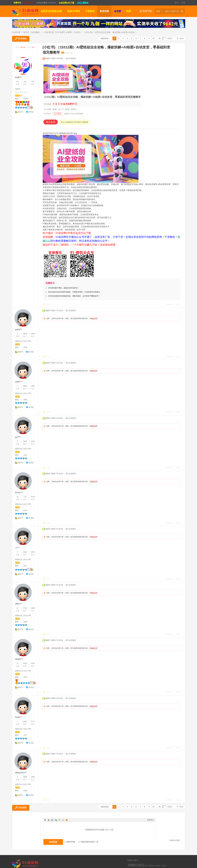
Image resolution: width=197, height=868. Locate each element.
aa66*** (19, 382)
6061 (25, 722)
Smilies (67, 820)
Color (49, 820)
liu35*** (19, 717)
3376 (33, 663)
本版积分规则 (175, 840)
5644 (25, 334)
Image (52, 820)
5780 (25, 608)
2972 (33, 552)
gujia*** (19, 329)
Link (56, 820)
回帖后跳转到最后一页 (88, 842)
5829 (25, 552)
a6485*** (19, 659)
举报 (178, 305)
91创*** (18, 77)
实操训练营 (29, 3)
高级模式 (150, 820)
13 (17, 497)
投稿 (129, 11)
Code (63, 820)
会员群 (118, 11)
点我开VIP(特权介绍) (51, 11)
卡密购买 (90, 11)
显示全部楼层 (71, 58)
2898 (33, 608)
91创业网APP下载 (67, 3)
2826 (33, 334)
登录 (176, 3)
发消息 (31, 112)
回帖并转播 (69, 842)
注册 (183, 3)
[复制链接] (69, 53)
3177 (33, 722)
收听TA (20, 112)
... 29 (158, 38)
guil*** (18, 437)
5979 (25, 441)
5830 (25, 386)
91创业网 (16, 32)
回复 (48, 305)
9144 (33, 497)
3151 (33, 441)
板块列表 (104, 11)
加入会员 (51, 122)
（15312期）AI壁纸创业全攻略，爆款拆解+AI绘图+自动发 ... (110, 32)
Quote (59, 820)
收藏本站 (17, 3)
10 (153, 38)
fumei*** (19, 492)
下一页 (179, 38)
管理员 (18, 89)
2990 (33, 777)
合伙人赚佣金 (83, 3)
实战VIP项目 (74, 11)
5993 (25, 777)
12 (17, 663)
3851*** (19, 604)
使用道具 (169, 305)
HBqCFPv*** (21, 773)
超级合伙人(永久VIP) (23, 341)
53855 (26, 99)
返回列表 (105, 38)
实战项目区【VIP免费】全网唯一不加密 (62, 32)
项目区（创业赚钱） (32, 32)
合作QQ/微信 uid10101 (46, 3)
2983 (33, 386)
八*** (17, 548)
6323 (25, 663)
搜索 (158, 11)
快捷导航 (147, 11)
